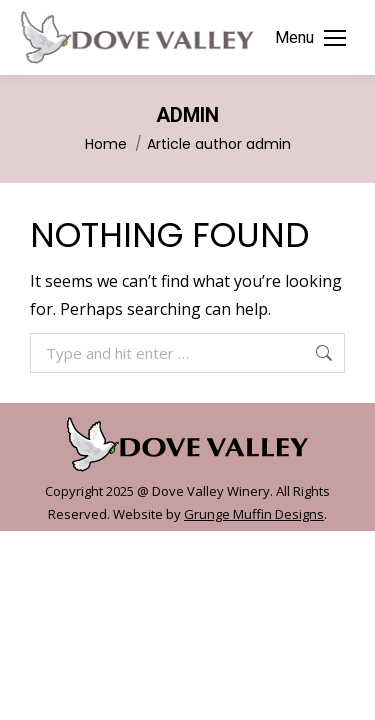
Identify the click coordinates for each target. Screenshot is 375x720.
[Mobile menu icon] (310, 38)
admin (187, 115)
